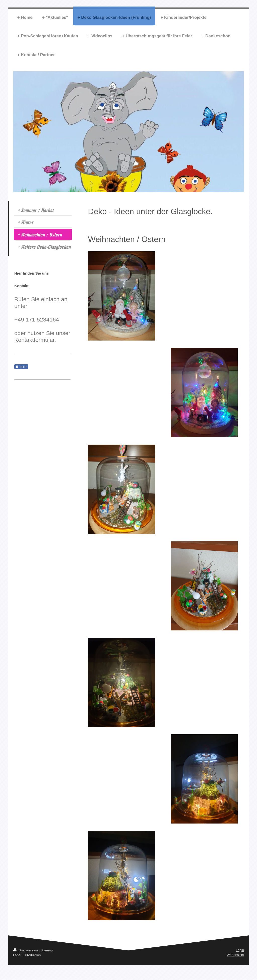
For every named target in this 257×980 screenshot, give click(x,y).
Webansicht (235, 955)
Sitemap (46, 950)
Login (240, 950)
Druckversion (26, 950)
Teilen (21, 367)
